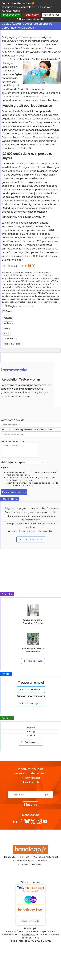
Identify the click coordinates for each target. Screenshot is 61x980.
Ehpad (40, 154)
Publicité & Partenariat (46, 857)
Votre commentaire (12, 441)
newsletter (32, 778)
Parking (31, 732)
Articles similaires (12, 344)
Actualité (8, 318)
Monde (7, 328)
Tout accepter (11, 15)
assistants (29, 480)
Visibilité (5, 462)
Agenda (31, 728)
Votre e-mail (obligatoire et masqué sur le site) (28, 430)
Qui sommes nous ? (32, 864)
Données (43, 861)
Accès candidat (29, 690)
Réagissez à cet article (21, 306)
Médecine (8, 323)
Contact (25, 857)
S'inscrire (31, 805)
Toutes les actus (30, 539)
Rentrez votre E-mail (31, 789)
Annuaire (31, 735)
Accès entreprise (30, 703)
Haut (36, 938)
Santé (7, 333)
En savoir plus (30, 742)
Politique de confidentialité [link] (31, 19)
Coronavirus (9, 339)
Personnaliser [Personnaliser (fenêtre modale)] (51, 15)
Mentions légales (25, 861)
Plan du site (9, 857)
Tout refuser (32, 15)
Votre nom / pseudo (12, 420)
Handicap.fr (28, 935)
